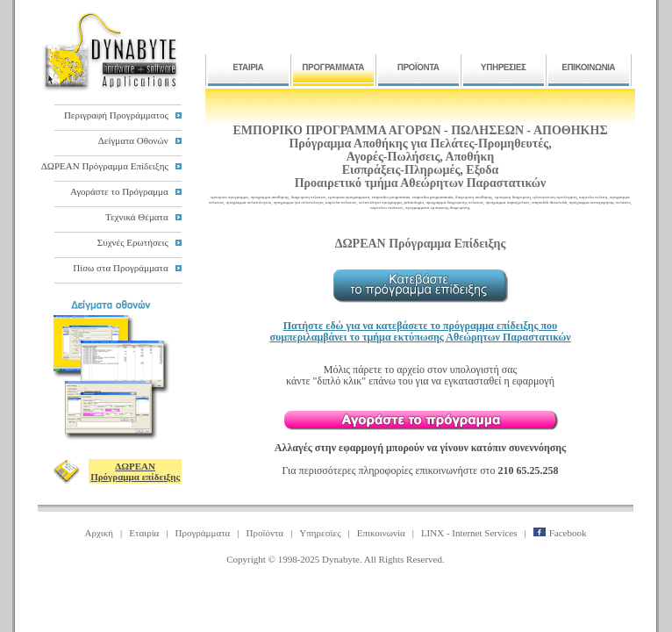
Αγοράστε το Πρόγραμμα (119, 191)
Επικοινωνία (381, 533)
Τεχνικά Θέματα (137, 217)
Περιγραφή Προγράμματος (116, 115)
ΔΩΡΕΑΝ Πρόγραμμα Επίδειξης (105, 166)
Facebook (560, 533)
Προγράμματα (203, 533)
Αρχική (100, 533)
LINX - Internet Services (469, 533)
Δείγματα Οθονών (133, 140)
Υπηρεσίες (320, 533)
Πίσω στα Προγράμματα (120, 268)
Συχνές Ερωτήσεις (133, 242)
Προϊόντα (265, 533)
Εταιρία (144, 533)
